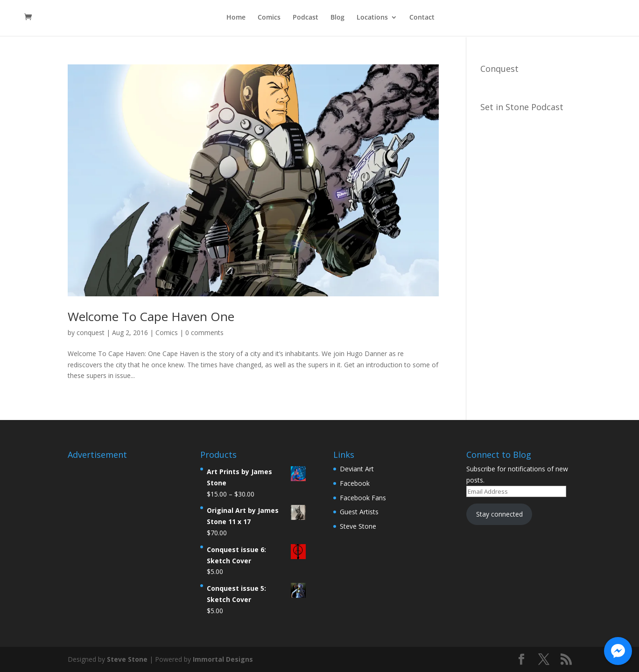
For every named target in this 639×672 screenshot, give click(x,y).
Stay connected (499, 514)
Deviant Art (357, 469)
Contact (422, 19)
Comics (269, 19)
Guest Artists (359, 512)
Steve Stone (358, 526)
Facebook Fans (363, 498)
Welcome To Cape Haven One (151, 316)
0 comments (204, 332)
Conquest (499, 69)
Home (236, 19)
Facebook (355, 483)
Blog (337, 19)
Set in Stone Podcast (522, 107)
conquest (91, 332)
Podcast (305, 19)
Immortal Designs (223, 659)
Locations (372, 19)
